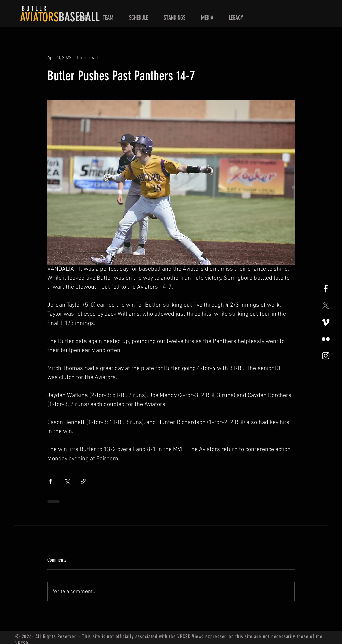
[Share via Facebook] (51, 481)
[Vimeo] (326, 322)
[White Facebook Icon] (326, 289)
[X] (326, 305)
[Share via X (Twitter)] (67, 481)
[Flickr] (326, 339)
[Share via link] (83, 481)
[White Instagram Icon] (326, 356)
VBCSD (184, 636)
